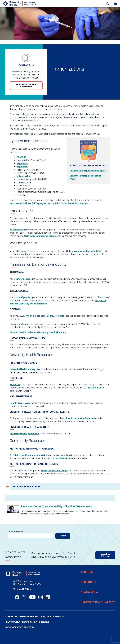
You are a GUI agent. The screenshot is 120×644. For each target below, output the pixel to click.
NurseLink (15, 385)
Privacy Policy (13, 622)
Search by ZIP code (105, 555)
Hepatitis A (22, 163)
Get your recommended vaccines (41, 236)
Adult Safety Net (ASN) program (71, 203)
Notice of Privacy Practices (20, 627)
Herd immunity (17, 230)
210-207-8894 (60, 458)
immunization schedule (88, 251)
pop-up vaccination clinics (54, 470)
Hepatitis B (22, 167)
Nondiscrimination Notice (36, 622)
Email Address (15, 532)
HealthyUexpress (18, 403)
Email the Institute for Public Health (26, 86)
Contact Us (88, 582)
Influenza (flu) (24, 176)
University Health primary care (25, 369)
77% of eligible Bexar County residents (45, 316)
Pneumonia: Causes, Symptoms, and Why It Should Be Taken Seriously (56, 506)
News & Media (89, 592)
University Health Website (98, 602)
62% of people (23, 297)
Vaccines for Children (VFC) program (28, 203)
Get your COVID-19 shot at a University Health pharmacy (38, 332)
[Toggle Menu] (115, 4)
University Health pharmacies (24, 434)
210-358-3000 (94, 388)
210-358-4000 (22, 589)
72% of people (23, 279)
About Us (87, 572)
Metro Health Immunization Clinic (31, 455)
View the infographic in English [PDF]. (88, 171)
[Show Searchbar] (108, 4)
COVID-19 (21, 157)
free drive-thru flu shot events (81, 418)
